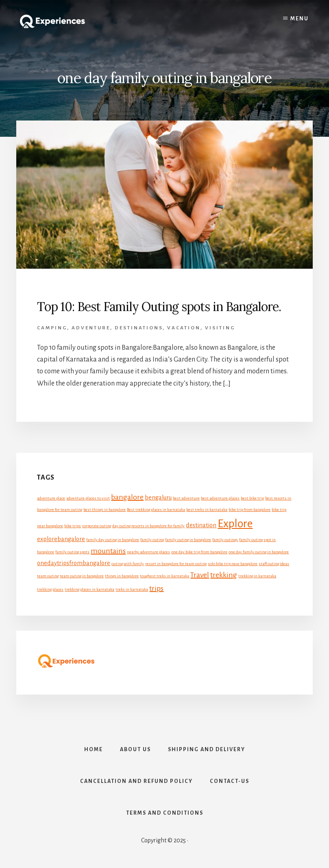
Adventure (91, 328)
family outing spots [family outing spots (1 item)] (72, 552)
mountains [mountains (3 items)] (108, 551)
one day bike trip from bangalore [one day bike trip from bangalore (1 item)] (199, 552)
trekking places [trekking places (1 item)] (50, 589)
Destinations (139, 328)
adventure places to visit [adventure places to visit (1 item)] (88, 498)
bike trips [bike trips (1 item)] (73, 526)
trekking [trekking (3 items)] (224, 575)
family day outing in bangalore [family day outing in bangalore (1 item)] (113, 540)
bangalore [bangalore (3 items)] (127, 497)
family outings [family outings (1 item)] (225, 540)
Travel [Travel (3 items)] (200, 575)
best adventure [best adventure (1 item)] (186, 498)
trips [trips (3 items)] (156, 588)
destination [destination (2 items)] (201, 525)
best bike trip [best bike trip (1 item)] (252, 498)
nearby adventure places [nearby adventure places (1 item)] (148, 552)
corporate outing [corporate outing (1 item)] (97, 526)
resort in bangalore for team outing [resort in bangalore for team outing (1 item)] (176, 564)
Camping (52, 328)
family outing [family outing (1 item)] (152, 540)
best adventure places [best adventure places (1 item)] (220, 498)
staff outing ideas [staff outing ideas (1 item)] (274, 564)
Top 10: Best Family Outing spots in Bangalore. (159, 307)
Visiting (220, 328)
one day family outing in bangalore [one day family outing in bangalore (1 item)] (259, 552)
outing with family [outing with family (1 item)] (128, 564)
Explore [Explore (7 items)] (235, 524)
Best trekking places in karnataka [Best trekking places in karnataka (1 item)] (156, 510)
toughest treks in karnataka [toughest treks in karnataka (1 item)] (164, 576)
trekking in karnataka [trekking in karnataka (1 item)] (257, 576)
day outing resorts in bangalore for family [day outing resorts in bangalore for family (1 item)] (148, 526)
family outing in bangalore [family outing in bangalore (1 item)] (188, 540)
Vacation (184, 328)
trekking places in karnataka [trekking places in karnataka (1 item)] (89, 589)
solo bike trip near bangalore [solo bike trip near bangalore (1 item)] (233, 564)
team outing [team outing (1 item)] (48, 576)
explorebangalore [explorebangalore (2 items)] (61, 539)
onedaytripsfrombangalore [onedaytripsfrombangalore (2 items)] (74, 563)
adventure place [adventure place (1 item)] (51, 498)
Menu (300, 19)
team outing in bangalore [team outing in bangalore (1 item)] (82, 576)
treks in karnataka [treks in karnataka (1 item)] (132, 589)
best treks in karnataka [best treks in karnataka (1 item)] (207, 510)
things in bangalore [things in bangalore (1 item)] (122, 576)
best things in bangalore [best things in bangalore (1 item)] (105, 510)
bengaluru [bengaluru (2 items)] (158, 498)
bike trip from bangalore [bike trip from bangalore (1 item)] (249, 510)
